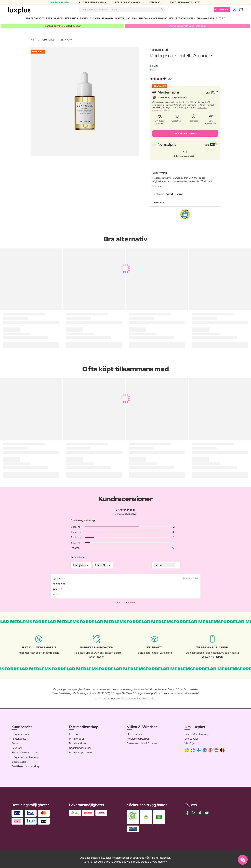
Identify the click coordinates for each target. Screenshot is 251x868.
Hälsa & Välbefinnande (153, 19)
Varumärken (48, 39)
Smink (97, 19)
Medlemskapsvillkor (138, 738)
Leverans (17, 747)
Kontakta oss (19, 738)
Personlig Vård (186, 19)
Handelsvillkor (135, 733)
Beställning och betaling (25, 765)
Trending (86, 19)
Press (15, 742)
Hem (172, 19)
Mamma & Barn (205, 19)
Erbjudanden (54, 19)
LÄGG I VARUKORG (185, 132)
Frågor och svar (20, 733)
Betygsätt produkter (81, 752)
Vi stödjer (190, 742)
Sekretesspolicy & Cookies (142, 742)
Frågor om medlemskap (25, 756)
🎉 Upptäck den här (63, 25)
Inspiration (71, 19)
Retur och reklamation (24, 752)
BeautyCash (19, 761)
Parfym (119, 19)
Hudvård (108, 19)
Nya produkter (35, 19)
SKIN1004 (67, 39)
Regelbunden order (80, 747)
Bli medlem (222, 10)
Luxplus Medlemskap (197, 733)
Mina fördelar (77, 738)
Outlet (220, 19)
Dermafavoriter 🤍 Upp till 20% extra (188, 25)
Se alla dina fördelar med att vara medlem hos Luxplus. (126, 698)
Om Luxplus (192, 738)
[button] (185, 213)
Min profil (74, 733)
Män (135, 19)
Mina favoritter (78, 742)
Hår (128, 19)
